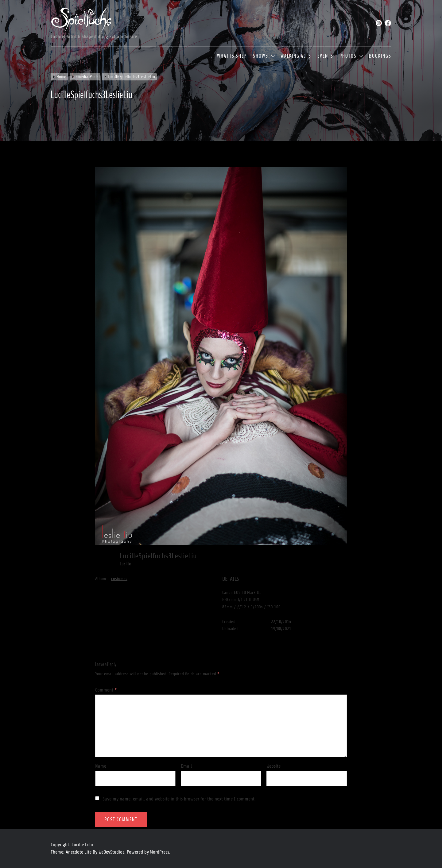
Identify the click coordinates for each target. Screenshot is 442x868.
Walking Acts (296, 56)
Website (273, 766)
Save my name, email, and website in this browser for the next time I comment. (179, 799)
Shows (261, 56)
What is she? (232, 56)
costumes (119, 579)
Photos (348, 56)
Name (101, 766)
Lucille (125, 564)
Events (325, 56)
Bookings (380, 56)
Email (186, 766)
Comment (106, 690)
